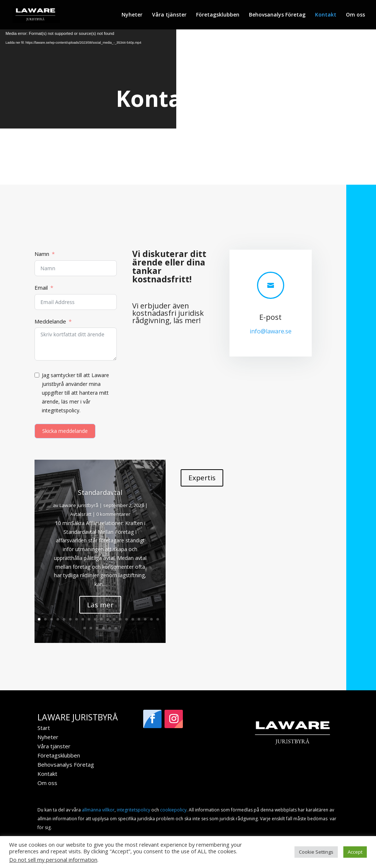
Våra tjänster (169, 15)
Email (41, 287)
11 (102, 619)
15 (126, 619)
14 (120, 619)
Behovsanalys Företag (277, 15)
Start (44, 728)
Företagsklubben (218, 15)
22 (91, 628)
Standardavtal (100, 492)
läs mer (186, 320)
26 (116, 628)
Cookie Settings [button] (316, 852)
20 (158, 619)
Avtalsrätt (81, 514)
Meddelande (50, 321)
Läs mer (100, 605)
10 (95, 619)
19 (151, 619)
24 (103, 628)
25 (110, 628)
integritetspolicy (133, 810)
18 (145, 619)
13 (114, 619)
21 (85, 628)
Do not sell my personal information (53, 860)
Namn (42, 254)
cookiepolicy (173, 810)
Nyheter (132, 15)
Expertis (202, 478)
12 (108, 619)
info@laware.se (271, 331)
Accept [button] (355, 852)
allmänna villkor (98, 810)
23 (97, 628)
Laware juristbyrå (79, 505)
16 (133, 619)
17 (139, 619)
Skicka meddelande (65, 431)
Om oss (355, 15)
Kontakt (326, 15)
